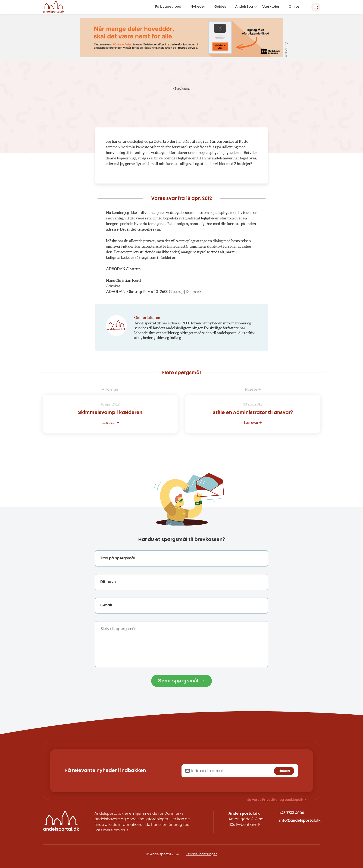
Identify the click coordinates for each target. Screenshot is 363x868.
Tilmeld (284, 771)
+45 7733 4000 (292, 813)
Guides (220, 7)
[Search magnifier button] (316, 7)
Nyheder (198, 7)
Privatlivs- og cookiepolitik (284, 800)
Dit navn (108, 582)
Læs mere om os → (111, 830)
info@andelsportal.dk (300, 821)
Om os (294, 7)
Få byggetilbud (168, 7)
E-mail (106, 605)
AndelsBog (244, 7)
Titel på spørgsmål (117, 558)
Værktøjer (271, 7)
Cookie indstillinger (202, 854)
